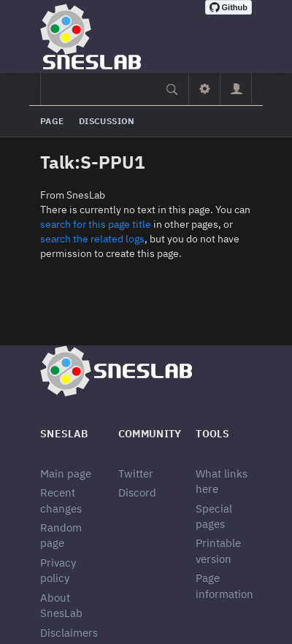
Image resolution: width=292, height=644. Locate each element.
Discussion (107, 121)
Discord (137, 492)
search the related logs (92, 239)
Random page (61, 535)
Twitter (136, 474)
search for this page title (96, 224)
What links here (222, 481)
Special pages (214, 516)
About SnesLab (61, 605)
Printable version (218, 551)
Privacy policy (58, 570)
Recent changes (61, 500)
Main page (66, 474)
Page (52, 121)
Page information (224, 586)
